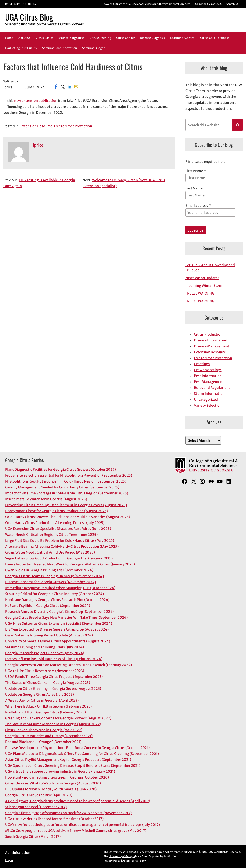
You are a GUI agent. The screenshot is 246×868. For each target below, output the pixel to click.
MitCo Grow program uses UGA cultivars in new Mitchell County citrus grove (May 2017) (76, 831)
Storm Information (209, 394)
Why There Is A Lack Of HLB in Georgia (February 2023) (48, 706)
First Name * (196, 171)
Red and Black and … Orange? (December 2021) (43, 742)
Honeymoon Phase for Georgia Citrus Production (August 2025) (57, 511)
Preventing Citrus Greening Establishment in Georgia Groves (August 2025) (66, 505)
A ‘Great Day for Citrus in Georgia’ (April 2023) (42, 700)
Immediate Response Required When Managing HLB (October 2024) (60, 588)
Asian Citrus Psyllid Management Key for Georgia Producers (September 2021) (68, 760)
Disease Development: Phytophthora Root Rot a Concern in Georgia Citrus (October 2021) (77, 748)
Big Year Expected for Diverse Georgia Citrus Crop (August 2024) (57, 629)
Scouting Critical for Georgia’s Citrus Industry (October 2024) (54, 594)
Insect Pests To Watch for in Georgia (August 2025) (46, 499)
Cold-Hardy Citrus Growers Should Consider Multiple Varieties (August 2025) (68, 517)
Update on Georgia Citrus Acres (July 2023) (39, 694)
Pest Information (208, 376)
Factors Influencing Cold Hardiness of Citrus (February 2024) (54, 659)
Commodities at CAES (208, 4)
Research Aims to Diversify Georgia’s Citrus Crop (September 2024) (59, 612)
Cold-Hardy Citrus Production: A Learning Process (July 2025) (55, 523)
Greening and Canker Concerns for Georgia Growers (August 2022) (58, 718)
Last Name (194, 188)
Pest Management (209, 382)
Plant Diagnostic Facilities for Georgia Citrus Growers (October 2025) (60, 469)
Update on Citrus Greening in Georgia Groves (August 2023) (53, 688)
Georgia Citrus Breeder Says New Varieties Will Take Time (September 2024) (66, 617)
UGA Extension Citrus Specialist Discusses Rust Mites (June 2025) (58, 529)
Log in (9, 860)
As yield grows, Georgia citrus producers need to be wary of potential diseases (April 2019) (78, 801)
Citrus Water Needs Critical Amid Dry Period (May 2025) (50, 552)
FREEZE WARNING (200, 293)
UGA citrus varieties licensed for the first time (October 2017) (54, 819)
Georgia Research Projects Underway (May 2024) (45, 653)
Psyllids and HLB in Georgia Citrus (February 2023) (45, 712)
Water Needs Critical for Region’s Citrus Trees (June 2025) (51, 535)
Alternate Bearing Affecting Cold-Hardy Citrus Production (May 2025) (62, 546)
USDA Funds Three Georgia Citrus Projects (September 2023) (54, 677)
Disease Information (211, 340)
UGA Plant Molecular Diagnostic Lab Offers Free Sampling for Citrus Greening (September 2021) (82, 754)
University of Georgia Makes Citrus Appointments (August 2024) (58, 641)
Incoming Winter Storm (205, 285)
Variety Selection (208, 405)
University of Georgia (122, 856)
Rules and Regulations (212, 388)
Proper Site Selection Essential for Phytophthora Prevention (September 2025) (69, 475)
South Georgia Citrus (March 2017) (33, 836)
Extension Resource (36, 126)
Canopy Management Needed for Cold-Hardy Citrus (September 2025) (62, 487)
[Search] (237, 125)
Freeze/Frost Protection (73, 126)
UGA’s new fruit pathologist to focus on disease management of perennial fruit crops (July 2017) (82, 825)
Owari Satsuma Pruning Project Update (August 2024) (49, 635)
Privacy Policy (112, 861)
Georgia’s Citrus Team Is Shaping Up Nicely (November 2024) (54, 576)
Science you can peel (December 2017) (36, 807)
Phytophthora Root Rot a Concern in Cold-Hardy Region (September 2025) (66, 481)
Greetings (202, 364)
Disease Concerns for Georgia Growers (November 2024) (50, 582)
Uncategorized (206, 399)
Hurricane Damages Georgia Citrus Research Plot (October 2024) (57, 600)
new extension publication (36, 101)
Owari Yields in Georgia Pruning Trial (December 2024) (49, 570)
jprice (38, 145)
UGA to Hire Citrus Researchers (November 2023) (45, 671)
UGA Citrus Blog (29, 17)
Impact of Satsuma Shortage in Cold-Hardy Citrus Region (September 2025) (67, 493)
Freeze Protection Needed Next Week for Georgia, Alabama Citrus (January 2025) (70, 564)
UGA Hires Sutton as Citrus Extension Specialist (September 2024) (59, 623)
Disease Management (212, 346)
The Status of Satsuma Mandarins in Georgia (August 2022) (53, 724)
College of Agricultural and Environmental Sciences (159, 4)
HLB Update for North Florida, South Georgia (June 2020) (51, 789)
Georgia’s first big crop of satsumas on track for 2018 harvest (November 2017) (68, 813)
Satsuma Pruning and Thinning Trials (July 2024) (44, 647)
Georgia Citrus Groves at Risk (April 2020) (39, 795)
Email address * (210, 210)
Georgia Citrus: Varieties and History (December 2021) (49, 736)
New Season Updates (202, 278)
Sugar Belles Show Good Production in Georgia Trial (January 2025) (59, 558)
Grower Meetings (208, 370)
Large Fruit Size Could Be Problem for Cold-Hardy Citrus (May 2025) (60, 540)
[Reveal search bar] (233, 4)
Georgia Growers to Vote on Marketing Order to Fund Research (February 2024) (68, 665)
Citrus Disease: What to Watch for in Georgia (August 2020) (53, 783)
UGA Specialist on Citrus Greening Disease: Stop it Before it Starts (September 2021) (73, 765)
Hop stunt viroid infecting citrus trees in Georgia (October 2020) (57, 777)
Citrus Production (208, 334)
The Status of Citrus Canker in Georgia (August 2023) (48, 683)
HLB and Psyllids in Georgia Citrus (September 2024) (48, 606)
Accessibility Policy (134, 861)
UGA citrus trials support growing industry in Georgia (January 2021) (60, 771)
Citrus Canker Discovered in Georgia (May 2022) (44, 730)
